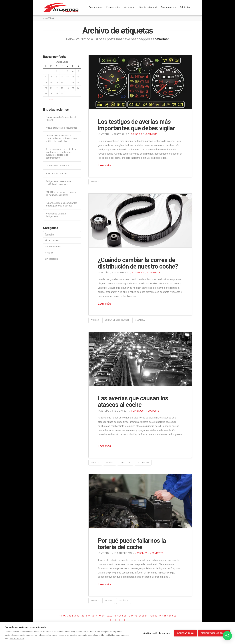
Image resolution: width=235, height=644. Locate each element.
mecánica (140, 320)
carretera (125, 462)
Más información (17, 638)
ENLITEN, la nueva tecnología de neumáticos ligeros (61, 193)
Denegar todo (185, 633)
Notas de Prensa (53, 247)
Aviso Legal (106, 616)
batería (109, 601)
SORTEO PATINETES (57, 173)
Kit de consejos (52, 240)
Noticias (49, 253)
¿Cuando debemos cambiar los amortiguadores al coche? (61, 204)
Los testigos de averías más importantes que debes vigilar (136, 125)
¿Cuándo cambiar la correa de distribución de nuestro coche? (138, 263)
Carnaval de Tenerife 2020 (59, 165)
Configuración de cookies (156, 633)
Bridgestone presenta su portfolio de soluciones (58, 183)
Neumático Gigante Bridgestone (56, 215)
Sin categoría (51, 259)
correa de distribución (117, 320)
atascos (95, 462)
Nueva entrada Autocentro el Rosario (61, 118)
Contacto (92, 616)
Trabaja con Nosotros (72, 616)
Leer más (104, 165)
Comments (151, 134)
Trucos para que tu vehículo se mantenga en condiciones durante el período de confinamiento (61, 153)
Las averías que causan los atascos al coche (133, 402)
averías (95, 182)
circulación (143, 462)
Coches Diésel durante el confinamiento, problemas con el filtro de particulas (61, 138)
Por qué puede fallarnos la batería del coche (132, 544)
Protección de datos (125, 616)
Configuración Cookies (163, 616)
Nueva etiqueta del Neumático (62, 128)
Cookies (143, 616)
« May (51, 99)
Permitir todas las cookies (214, 633)
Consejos (136, 134)
